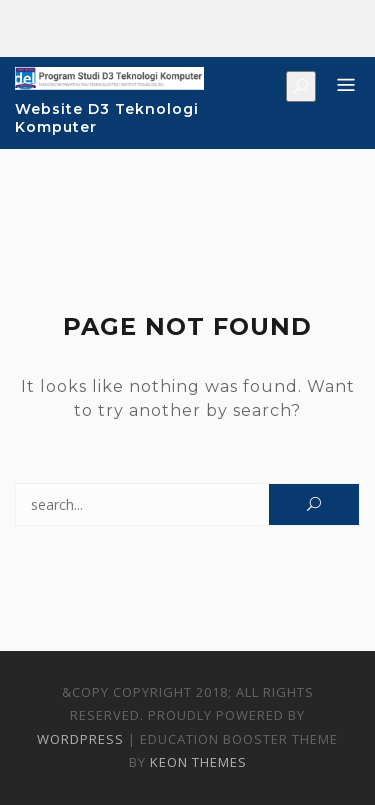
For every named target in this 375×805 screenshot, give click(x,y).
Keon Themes (198, 762)
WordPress (80, 739)
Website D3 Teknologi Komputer (107, 118)
